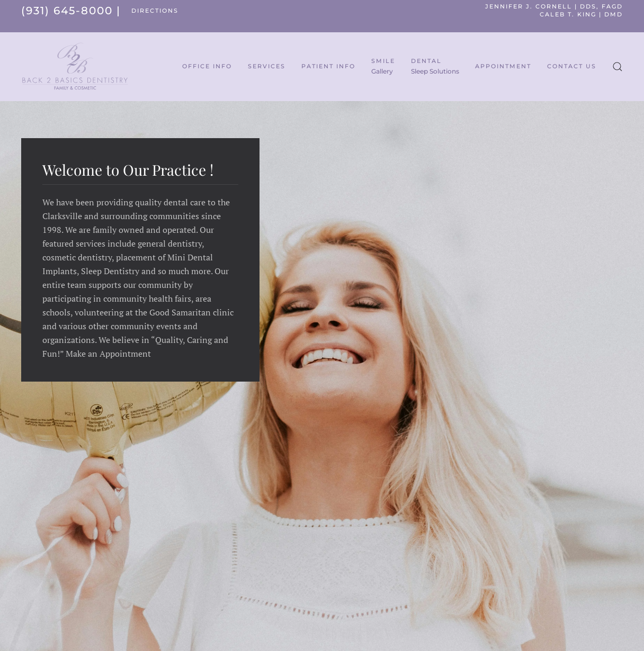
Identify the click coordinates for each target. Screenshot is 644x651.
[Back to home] (75, 67)
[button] (618, 67)
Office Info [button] (207, 66)
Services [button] (267, 66)
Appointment (503, 66)
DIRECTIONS (155, 11)
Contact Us (572, 66)
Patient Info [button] (328, 66)
